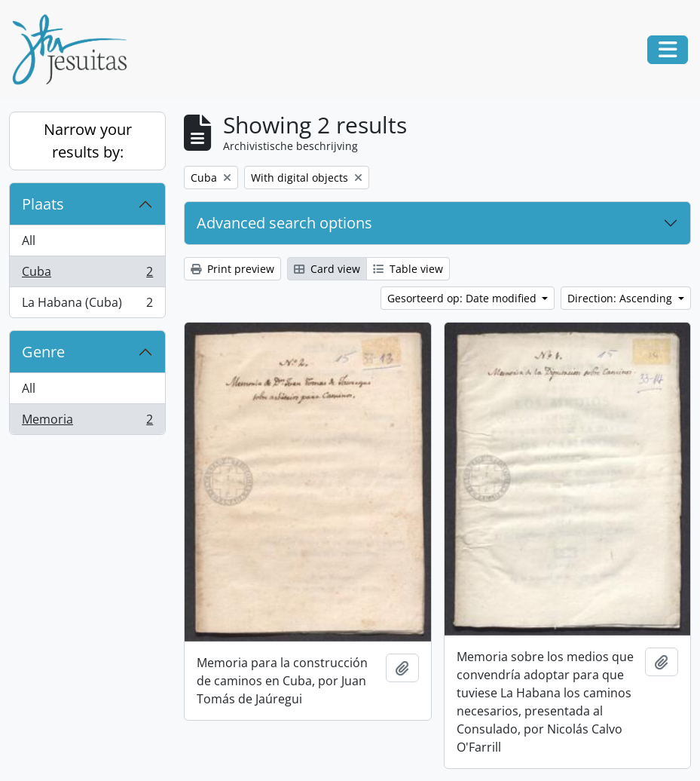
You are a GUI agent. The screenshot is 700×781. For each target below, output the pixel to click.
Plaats (43, 204)
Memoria (87, 422)
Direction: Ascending (621, 298)
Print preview (232, 269)
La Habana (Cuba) (87, 305)
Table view (408, 269)
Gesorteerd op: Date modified (463, 298)
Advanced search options (284, 223)
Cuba (87, 275)
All (29, 240)
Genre (43, 352)
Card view (327, 269)
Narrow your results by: (88, 141)
